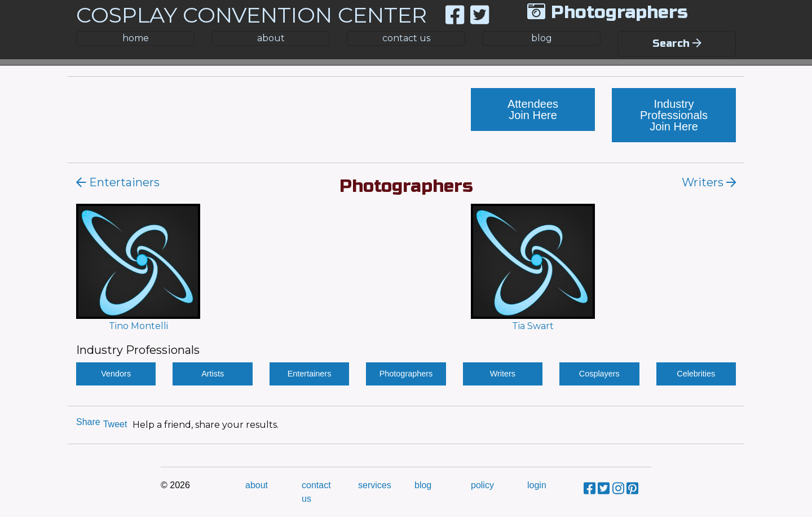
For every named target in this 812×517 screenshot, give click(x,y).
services (375, 485)
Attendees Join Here (533, 109)
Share (88, 422)
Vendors (116, 374)
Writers (503, 374)
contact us (406, 38)
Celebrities (696, 374)
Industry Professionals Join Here (674, 115)
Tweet (115, 424)
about (271, 38)
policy (482, 485)
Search (677, 43)
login (537, 485)
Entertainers (310, 374)
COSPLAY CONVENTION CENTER (251, 15)
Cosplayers (599, 374)
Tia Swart (533, 326)
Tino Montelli (138, 326)
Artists (213, 374)
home (136, 38)
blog (542, 38)
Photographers (406, 374)
